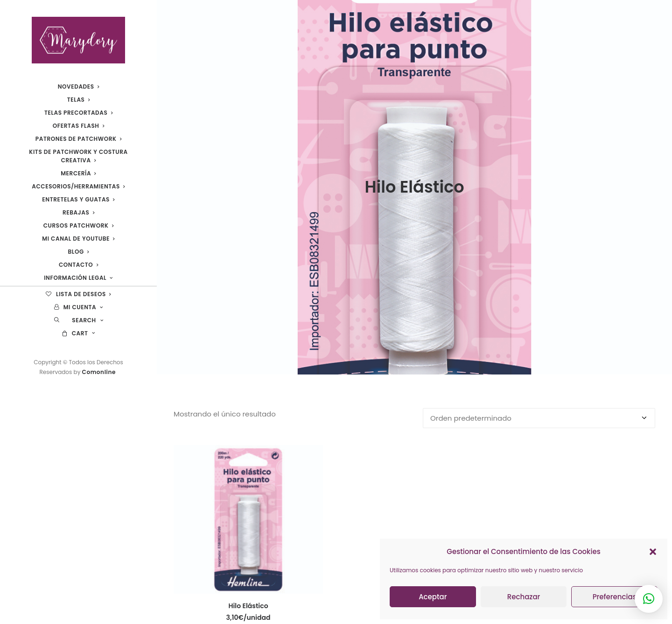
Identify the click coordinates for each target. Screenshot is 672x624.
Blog (79, 252)
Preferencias (615, 597)
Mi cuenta (78, 307)
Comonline (100, 372)
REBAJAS (78, 212)
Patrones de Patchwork (78, 139)
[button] (653, 552)
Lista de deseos (78, 294)
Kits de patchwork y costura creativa (78, 156)
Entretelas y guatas (78, 199)
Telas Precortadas (78, 113)
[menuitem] (78, 87)
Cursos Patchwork (78, 225)
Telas (78, 100)
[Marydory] (78, 40)
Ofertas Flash (78, 126)
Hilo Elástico (248, 577)
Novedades (79, 87)
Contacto (78, 265)
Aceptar (433, 597)
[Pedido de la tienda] (539, 390)
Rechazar (524, 597)
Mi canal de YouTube (78, 239)
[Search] (78, 320)
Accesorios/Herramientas (78, 186)
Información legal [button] (78, 278)
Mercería (78, 173)
